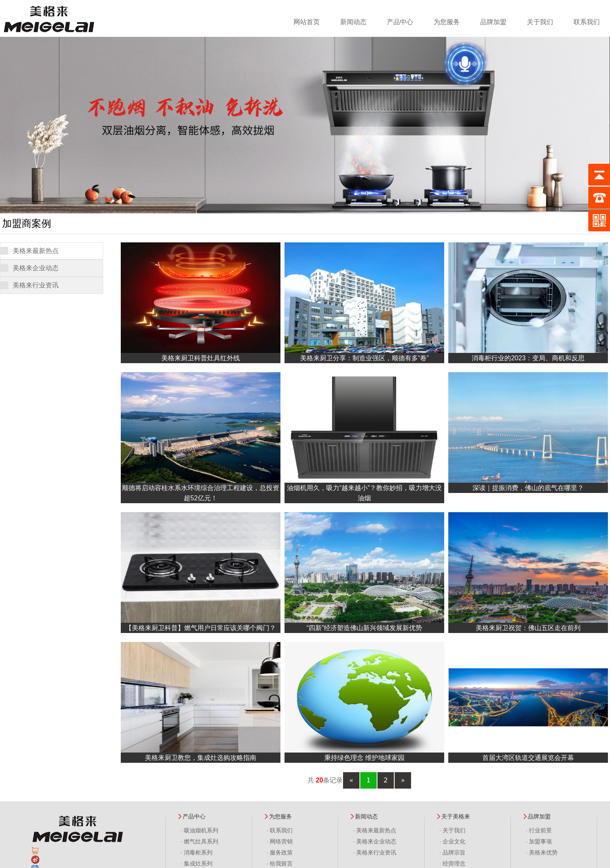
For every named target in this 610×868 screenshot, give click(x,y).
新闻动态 (353, 22)
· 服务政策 (280, 852)
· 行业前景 (539, 830)
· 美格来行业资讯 (375, 852)
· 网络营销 (280, 841)
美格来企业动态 (36, 268)
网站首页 (307, 22)
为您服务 (447, 22)
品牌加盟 (493, 22)
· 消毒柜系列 (197, 852)
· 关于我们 (452, 830)
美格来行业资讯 (36, 285)
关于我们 (540, 22)
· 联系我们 (280, 830)
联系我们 (587, 22)
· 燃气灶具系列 (199, 841)
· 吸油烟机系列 (199, 830)
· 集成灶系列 (197, 863)
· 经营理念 (452, 863)
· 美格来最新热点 (375, 830)
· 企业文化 (452, 841)
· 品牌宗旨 (452, 852)
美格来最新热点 (36, 251)
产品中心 (400, 22)
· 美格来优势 (542, 852)
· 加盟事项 (539, 841)
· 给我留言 (280, 863)
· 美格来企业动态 (375, 841)
